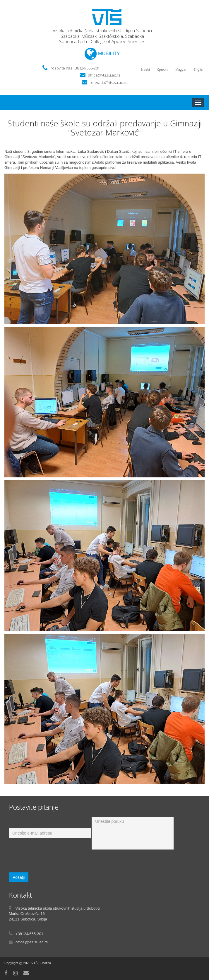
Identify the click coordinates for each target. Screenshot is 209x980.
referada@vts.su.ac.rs (108, 82)
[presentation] (53, 861)
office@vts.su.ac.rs (104, 75)
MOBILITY (102, 54)
